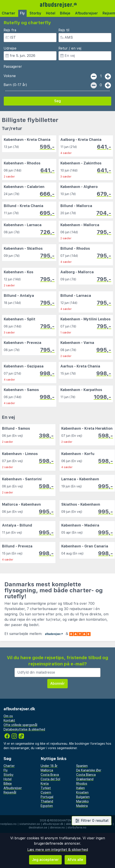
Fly (22, 13)
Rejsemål (10, 792)
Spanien (82, 766)
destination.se (38, 828)
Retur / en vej (70, 48)
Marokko (82, 801)
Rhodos (82, 784)
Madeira (82, 806)
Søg (57, 101)
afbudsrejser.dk (53, 824)
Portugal (47, 797)
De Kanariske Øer (89, 770)
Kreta (45, 784)
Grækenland (85, 779)
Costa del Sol (50, 779)
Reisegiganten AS (63, 820)
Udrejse (10, 48)
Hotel (51, 13)
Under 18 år (49, 766)
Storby (35, 13)
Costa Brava (50, 775)
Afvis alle (75, 860)
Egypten (47, 806)
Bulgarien (83, 797)
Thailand (47, 801)
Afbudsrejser (86, 13)
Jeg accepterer (45, 860)
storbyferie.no (77, 828)
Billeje (65, 13)
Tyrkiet (46, 788)
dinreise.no (57, 828)
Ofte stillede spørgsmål (20, 725)
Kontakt (9, 720)
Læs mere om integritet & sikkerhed (58, 850)
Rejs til (64, 30)
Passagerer (13, 67)
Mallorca (47, 770)
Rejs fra (10, 30)
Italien (80, 788)
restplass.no (8, 824)
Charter (9, 13)
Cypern (46, 792)
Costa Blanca (86, 775)
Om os (8, 716)
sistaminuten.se (30, 824)
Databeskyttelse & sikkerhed (24, 729)
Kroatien (82, 792)
